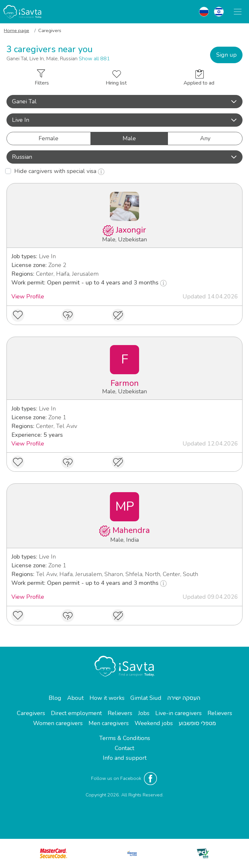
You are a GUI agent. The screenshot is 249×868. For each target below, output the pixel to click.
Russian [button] (124, 157)
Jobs (144, 713)
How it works (107, 698)
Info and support (125, 758)
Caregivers (31, 713)
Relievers (120, 713)
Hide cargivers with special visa (59, 171)
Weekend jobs (154, 723)
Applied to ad (199, 78)
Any (205, 138)
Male (129, 138)
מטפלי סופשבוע (197, 723)
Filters (42, 78)
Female (48, 138)
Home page (17, 30)
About (75, 698)
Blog (55, 698)
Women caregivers (58, 723)
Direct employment (76, 713)
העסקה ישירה (184, 698)
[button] (124, 102)
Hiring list (116, 78)
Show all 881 (94, 59)
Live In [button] (124, 120)
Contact (124, 748)
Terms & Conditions (125, 738)
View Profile (28, 296)
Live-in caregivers (178, 713)
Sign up (226, 55)
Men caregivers (109, 723)
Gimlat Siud (146, 698)
